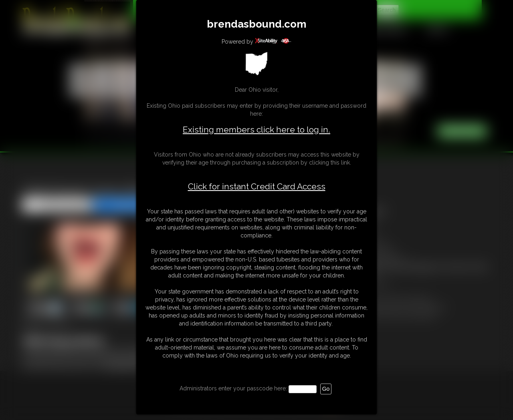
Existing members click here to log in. (256, 130)
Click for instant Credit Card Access (257, 187)
